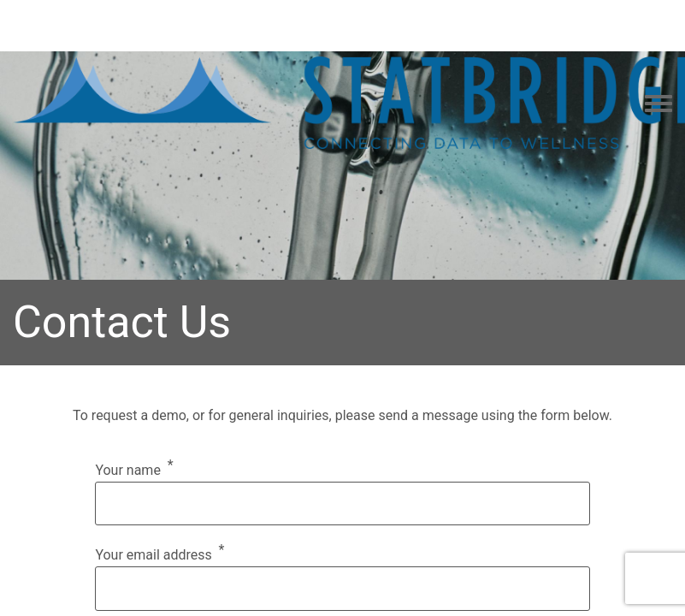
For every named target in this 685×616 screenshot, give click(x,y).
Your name (128, 470)
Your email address (153, 555)
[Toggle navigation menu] (658, 104)
